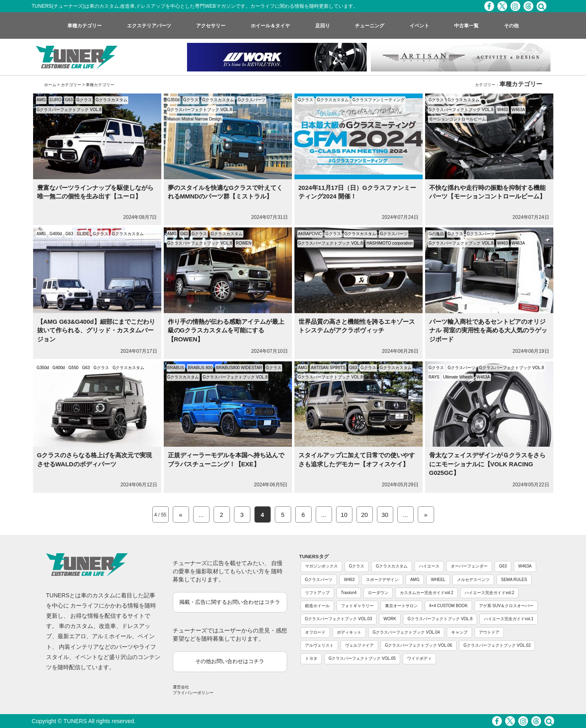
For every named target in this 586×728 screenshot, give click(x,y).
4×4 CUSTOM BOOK (449, 606)
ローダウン (378, 593)
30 (385, 515)
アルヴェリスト (319, 645)
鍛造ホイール (317, 606)
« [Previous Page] (180, 515)
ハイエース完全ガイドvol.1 (509, 619)
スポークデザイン (382, 580)
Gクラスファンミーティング (379, 100)
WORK (390, 619)
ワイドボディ (419, 658)
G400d (56, 234)
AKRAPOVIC (310, 234)
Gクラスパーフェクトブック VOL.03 (339, 619)
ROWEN (243, 243)
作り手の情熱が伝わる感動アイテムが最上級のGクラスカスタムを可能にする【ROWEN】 (226, 330)
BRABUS (176, 368)
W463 (502, 110)
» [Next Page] (426, 515)
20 (364, 515)
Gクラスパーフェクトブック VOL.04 (406, 632)
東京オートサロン (401, 606)
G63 (69, 100)
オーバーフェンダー (469, 566)
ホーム (50, 85)
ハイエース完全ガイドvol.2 (489, 593)
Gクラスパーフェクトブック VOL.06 (419, 645)
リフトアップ (317, 593)
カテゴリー (71, 85)
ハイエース (429, 566)
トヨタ (311, 658)
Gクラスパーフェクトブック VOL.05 (362, 658)
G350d (174, 100)
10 (344, 515)
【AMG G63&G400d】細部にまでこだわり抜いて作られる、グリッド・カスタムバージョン (96, 330)
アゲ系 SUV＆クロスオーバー (506, 606)
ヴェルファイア (359, 645)
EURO (55, 100)
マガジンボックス (321, 566)
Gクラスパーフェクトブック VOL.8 (69, 110)
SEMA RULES (514, 580)
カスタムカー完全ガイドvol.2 (427, 593)
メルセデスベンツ (473, 580)
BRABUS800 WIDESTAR (239, 368)
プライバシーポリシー (193, 693)
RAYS (434, 377)
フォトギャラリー (357, 606)
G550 (74, 368)
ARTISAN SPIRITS (328, 368)
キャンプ (459, 632)
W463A (518, 110)
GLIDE (83, 234)
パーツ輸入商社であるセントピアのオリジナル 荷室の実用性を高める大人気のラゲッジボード (488, 330)
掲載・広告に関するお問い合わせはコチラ (230, 602)
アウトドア (489, 632)
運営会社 (181, 687)
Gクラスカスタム (111, 100)
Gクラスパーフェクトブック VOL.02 (497, 645)
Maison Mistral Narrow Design (195, 119)
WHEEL (438, 580)
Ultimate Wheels (458, 377)
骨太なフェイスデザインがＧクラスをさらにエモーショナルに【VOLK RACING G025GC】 (487, 464)
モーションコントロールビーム (457, 119)
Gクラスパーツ (252, 100)
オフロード (315, 632)
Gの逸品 (437, 234)
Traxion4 (349, 593)
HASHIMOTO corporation (389, 243)
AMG (41, 100)
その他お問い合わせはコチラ (230, 661)
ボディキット (349, 632)
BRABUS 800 (200, 368)
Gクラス (84, 100)
